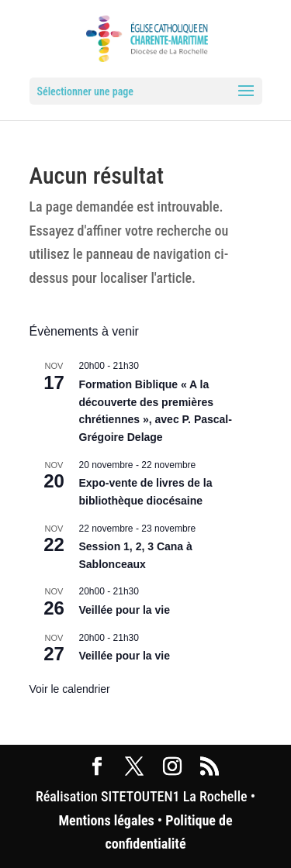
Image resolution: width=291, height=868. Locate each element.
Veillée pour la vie (125, 610)
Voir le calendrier (70, 689)
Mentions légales (106, 820)
